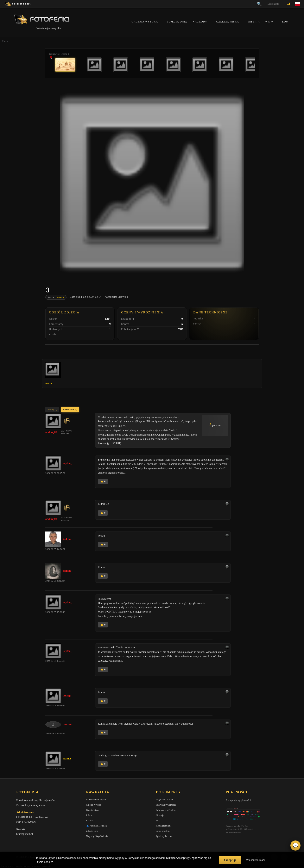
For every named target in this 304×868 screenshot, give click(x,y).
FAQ (158, 821)
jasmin (67, 571)
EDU (285, 22)
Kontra (89, 821)
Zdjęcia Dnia (177, 22)
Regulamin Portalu (165, 800)
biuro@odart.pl (25, 834)
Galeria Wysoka (145, 22)
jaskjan (67, 539)
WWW (269, 22)
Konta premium (163, 826)
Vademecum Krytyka (96, 800)
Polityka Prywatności (166, 805)
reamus (60, 297)
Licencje (160, 815)
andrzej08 (51, 432)
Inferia (254, 22)
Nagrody (200, 22)
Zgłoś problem (163, 831)
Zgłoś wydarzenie (164, 836)
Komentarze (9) (70, 409)
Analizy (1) (52, 409)
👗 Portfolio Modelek (96, 826)
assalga (67, 696)
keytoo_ (67, 463)
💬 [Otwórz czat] (295, 846)
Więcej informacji (256, 860)
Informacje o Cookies (166, 810)
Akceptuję (230, 860)
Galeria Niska (228, 22)
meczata (68, 724)
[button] (160, 22)
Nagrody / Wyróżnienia (97, 836)
